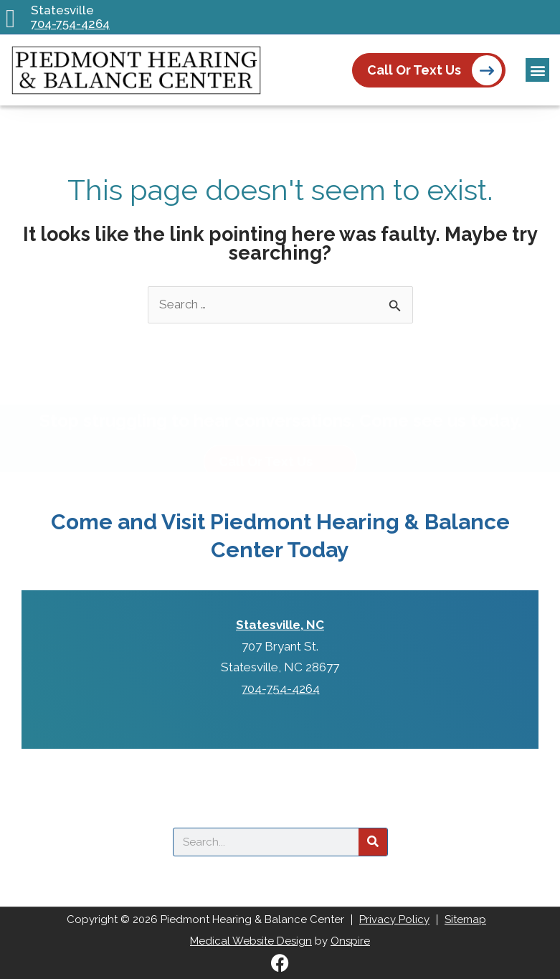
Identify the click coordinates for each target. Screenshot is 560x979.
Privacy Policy (394, 919)
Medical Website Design (251, 941)
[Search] (373, 842)
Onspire (350, 941)
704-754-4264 (70, 24)
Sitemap (465, 919)
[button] (537, 70)
